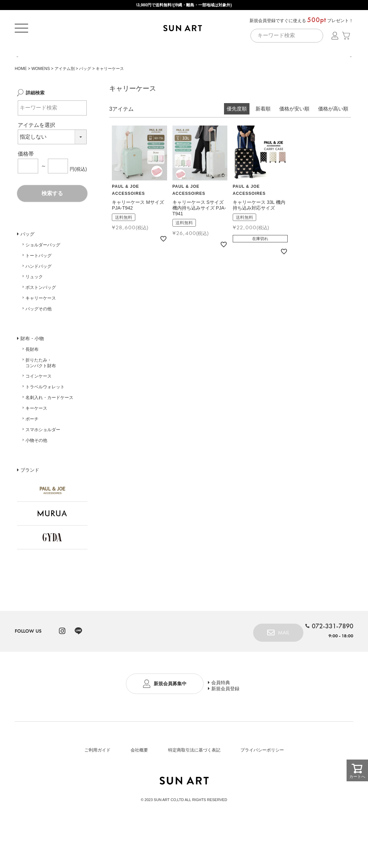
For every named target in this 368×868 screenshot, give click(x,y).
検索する (52, 226)
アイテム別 (65, 102)
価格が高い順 (333, 142)
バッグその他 (39, 342)
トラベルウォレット (45, 420)
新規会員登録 (235, 725)
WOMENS (41, 102)
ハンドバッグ (39, 299)
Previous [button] (17, 76)
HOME (21, 102)
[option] (184, 74)
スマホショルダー (43, 463)
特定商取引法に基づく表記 (194, 784)
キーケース (36, 441)
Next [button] (351, 76)
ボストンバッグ (41, 321)
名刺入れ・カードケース (49, 431)
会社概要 (139, 784)
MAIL (276, 665)
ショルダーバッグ (43, 278)
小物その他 (36, 474)
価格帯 (26, 187)
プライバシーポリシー (262, 784)
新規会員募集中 (169, 719)
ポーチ (32, 452)
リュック (34, 310)
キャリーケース (41, 331)
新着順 (263, 142)
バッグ (85, 102)
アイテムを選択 (36, 158)
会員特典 (231, 714)
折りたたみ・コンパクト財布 (41, 396)
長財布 (32, 382)
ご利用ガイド (97, 784)
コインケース (39, 410)
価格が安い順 (294, 142)
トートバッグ (39, 289)
